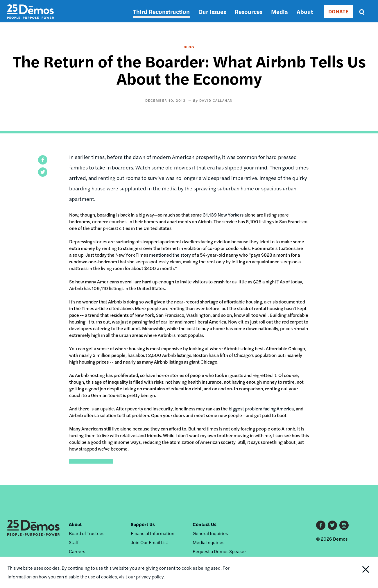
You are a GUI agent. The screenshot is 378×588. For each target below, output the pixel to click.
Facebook (321, 525)
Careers (77, 551)
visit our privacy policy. (142, 577)
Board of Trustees (87, 533)
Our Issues (212, 11)
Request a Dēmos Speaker (219, 551)
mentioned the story (170, 255)
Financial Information (153, 533)
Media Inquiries (208, 542)
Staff (74, 542)
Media (280, 11)
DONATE (338, 11)
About (305, 11)
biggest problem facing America (261, 409)
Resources (249, 11)
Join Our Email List (149, 542)
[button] (43, 160)
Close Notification (359, 572)
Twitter (332, 525)
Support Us (143, 524)
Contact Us (205, 524)
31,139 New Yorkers (223, 215)
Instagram (344, 525)
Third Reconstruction (161, 11)
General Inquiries (210, 533)
